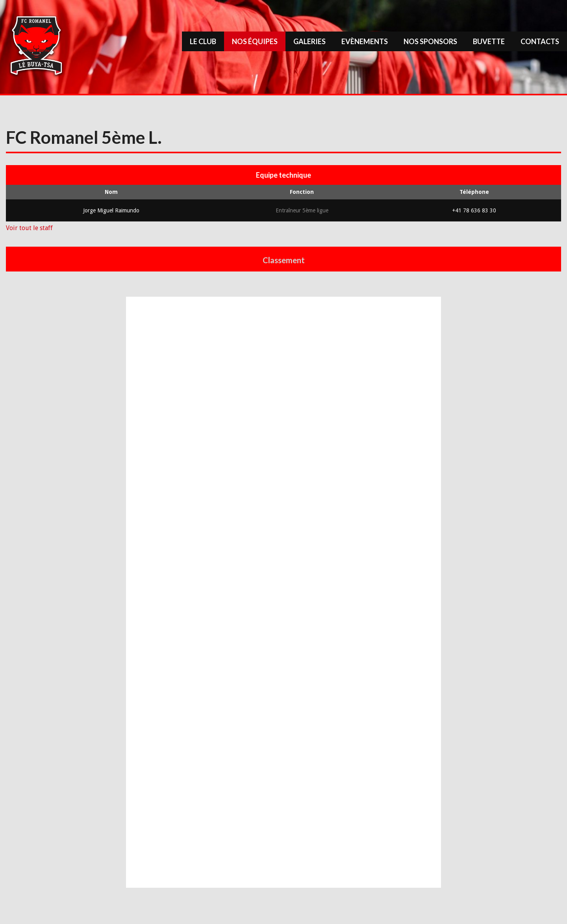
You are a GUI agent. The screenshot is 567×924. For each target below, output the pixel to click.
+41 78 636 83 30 (474, 210)
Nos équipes (255, 41)
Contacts (540, 41)
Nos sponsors (430, 41)
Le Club (203, 41)
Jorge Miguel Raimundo (111, 210)
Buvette (489, 41)
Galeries (309, 41)
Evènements (365, 41)
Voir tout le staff (29, 228)
